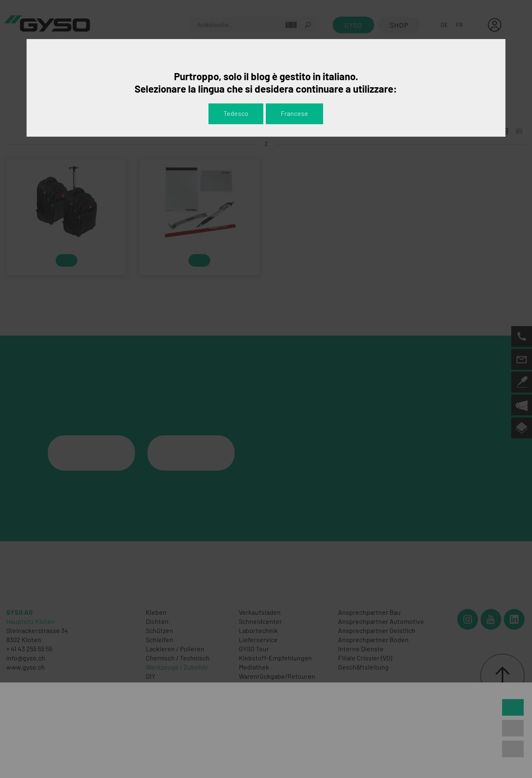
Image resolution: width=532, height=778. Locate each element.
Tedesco (236, 113)
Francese (294, 113)
